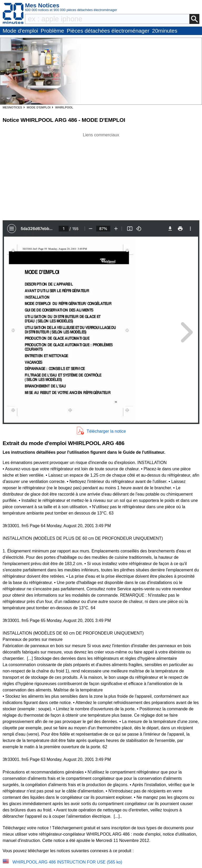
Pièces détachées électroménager (108, 31)
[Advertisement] (101, 175)
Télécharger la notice (106, 431)
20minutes (165, 31)
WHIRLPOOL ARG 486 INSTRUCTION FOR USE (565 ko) (67, 862)
